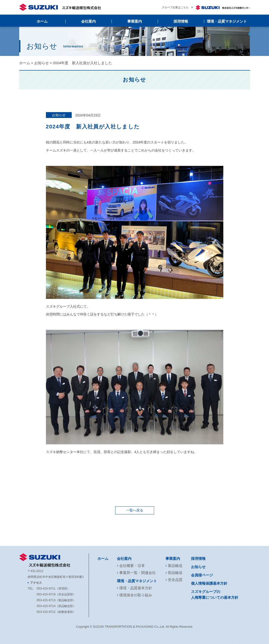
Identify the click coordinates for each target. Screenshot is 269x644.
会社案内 (88, 21)
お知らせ (42, 63)
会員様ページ (202, 575)
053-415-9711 (46, 589)
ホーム (42, 21)
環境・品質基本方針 (136, 588)
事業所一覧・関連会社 (138, 573)
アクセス (36, 583)
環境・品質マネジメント (227, 21)
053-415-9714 (46, 606)
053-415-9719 (46, 594)
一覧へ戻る (135, 510)
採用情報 (181, 21)
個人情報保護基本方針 (209, 583)
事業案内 (135, 21)
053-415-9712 (46, 612)
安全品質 (175, 580)
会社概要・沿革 (132, 566)
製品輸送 (175, 566)
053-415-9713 (46, 600)
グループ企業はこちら (206, 7)
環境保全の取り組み (136, 595)
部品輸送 (175, 573)
